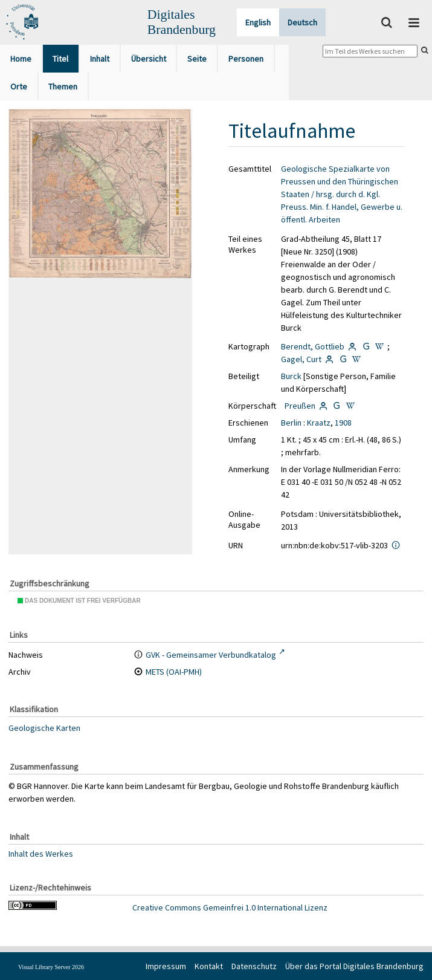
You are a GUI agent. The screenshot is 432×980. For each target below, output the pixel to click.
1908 (343, 423)
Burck (291, 376)
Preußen (300, 406)
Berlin (291, 423)
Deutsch (302, 22)
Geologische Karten (44, 728)
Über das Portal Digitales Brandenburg (354, 966)
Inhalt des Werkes (41, 853)
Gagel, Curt (301, 359)
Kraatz (319, 423)
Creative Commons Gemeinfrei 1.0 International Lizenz (230, 907)
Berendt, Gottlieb (313, 346)
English (258, 22)
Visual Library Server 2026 (51, 967)
